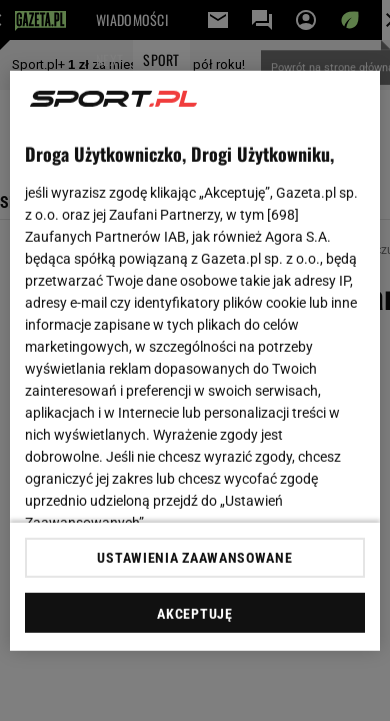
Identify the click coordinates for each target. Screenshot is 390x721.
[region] (195, 360)
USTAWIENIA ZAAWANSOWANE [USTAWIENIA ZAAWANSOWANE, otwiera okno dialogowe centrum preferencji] (194, 558)
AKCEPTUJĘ (194, 614)
